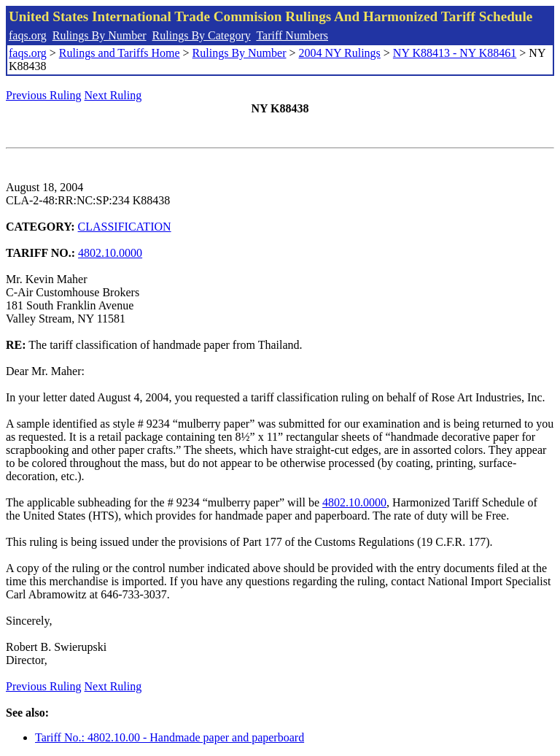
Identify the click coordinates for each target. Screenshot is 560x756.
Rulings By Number (100, 35)
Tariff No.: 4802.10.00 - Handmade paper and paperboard (170, 737)
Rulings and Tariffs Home (120, 53)
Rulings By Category (202, 35)
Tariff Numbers (292, 35)
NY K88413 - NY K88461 (455, 53)
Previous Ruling (44, 95)
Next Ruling (113, 95)
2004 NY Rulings (340, 53)
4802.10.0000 (110, 253)
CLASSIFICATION (125, 227)
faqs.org (28, 35)
